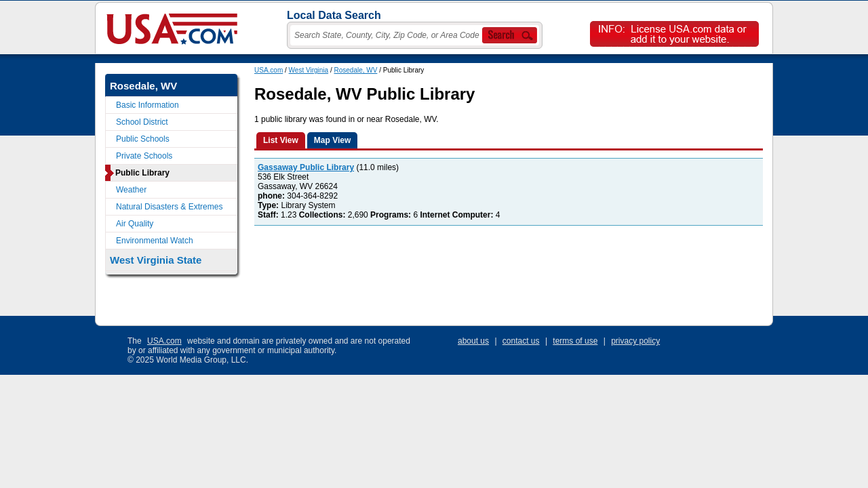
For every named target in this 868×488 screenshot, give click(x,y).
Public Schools (143, 139)
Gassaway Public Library (306, 167)
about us (473, 341)
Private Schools (144, 156)
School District (142, 122)
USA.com (269, 70)
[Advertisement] (501, 275)
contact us (521, 341)
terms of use (575, 341)
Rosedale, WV (355, 70)
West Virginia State (156, 260)
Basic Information (147, 105)
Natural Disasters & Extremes (169, 207)
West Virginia (309, 70)
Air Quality (135, 224)
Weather (131, 190)
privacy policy (635, 341)
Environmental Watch (155, 241)
